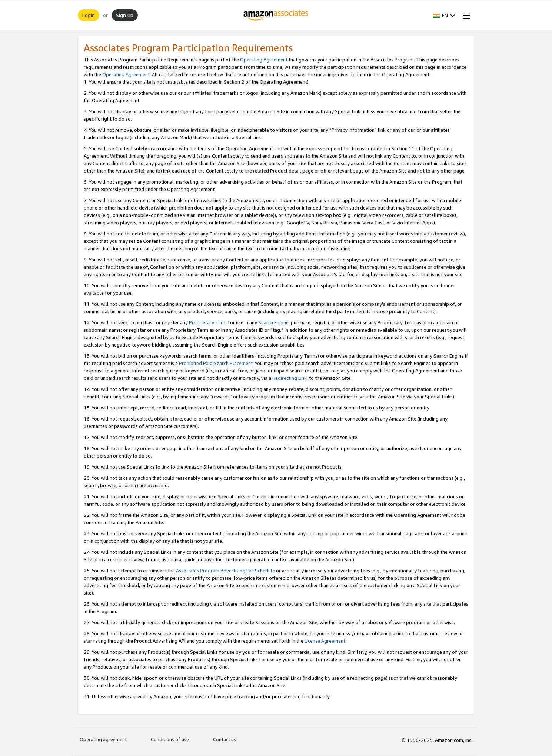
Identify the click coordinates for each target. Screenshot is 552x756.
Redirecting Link (290, 378)
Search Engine (273, 322)
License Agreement (325, 641)
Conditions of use (170, 739)
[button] (444, 15)
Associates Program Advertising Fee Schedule (225, 571)
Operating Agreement (264, 60)
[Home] (276, 15)
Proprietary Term (208, 322)
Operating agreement (103, 739)
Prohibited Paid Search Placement (216, 363)
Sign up (125, 15)
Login (89, 15)
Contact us (225, 739)
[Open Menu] (465, 15)
